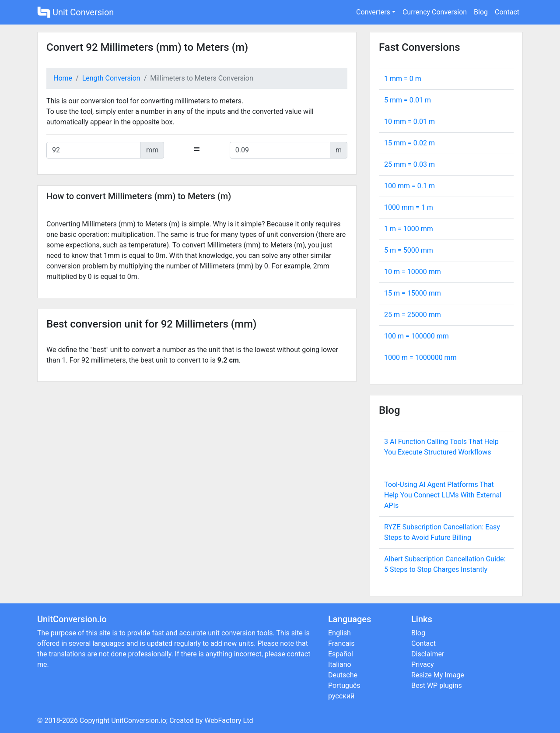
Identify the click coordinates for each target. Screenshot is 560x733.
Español (341, 654)
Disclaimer (428, 654)
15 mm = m (409, 143)
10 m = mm (413, 272)
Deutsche (343, 675)
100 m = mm (416, 336)
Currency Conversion (435, 12)
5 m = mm (409, 250)
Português (344, 685)
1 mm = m (403, 79)
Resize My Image (438, 675)
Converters (373, 12)
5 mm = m (408, 100)
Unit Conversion (75, 12)
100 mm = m (409, 186)
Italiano (340, 664)
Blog (481, 12)
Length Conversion (111, 78)
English (339, 633)
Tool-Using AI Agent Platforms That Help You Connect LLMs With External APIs (443, 495)
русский (341, 696)
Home (63, 78)
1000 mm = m (409, 207)
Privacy (423, 664)
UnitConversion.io (139, 721)
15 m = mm (413, 293)
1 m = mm (409, 229)
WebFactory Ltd (229, 721)
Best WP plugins (437, 685)
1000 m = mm (420, 358)
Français (341, 643)
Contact (507, 12)
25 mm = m (409, 164)
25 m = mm (413, 315)
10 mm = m (409, 122)
